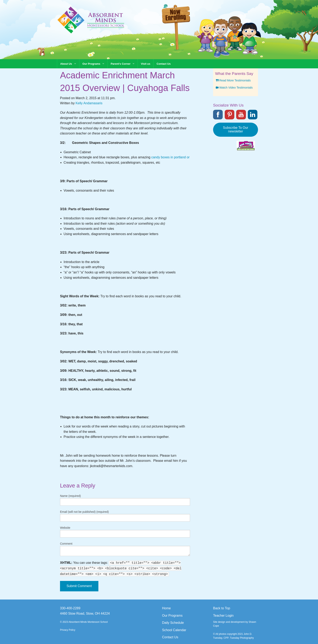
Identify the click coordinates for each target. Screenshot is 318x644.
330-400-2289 (70, 608)
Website (65, 528)
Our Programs (91, 64)
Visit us (146, 64)
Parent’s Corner (121, 64)
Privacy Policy (68, 630)
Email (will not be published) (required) (84, 512)
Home (166, 608)
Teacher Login (223, 616)
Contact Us (164, 64)
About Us (66, 64)
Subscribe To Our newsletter (235, 129)
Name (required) (70, 496)
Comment (66, 544)
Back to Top (222, 608)
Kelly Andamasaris (89, 103)
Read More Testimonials (233, 80)
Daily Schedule (173, 623)
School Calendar (174, 630)
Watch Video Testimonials (234, 88)
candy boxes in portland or (170, 157)
